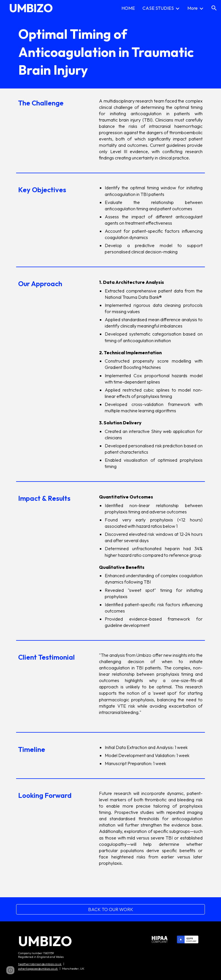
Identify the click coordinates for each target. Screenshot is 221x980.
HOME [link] (128, 8)
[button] (214, 8)
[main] (110, 52)
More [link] (193, 8)
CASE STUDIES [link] (158, 8)
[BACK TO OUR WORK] (110, 909)
